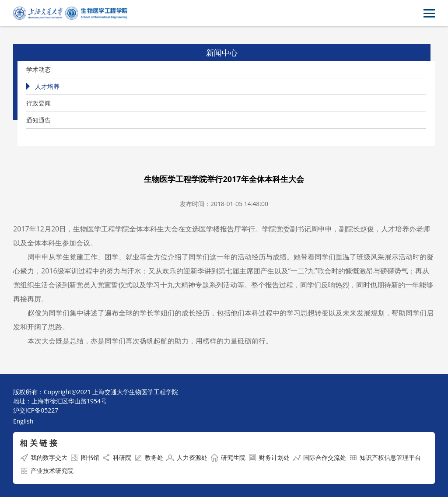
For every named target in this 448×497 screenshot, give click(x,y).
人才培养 (47, 86)
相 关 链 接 (38, 443)
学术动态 (38, 69)
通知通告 (38, 120)
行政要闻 (38, 103)
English (23, 421)
